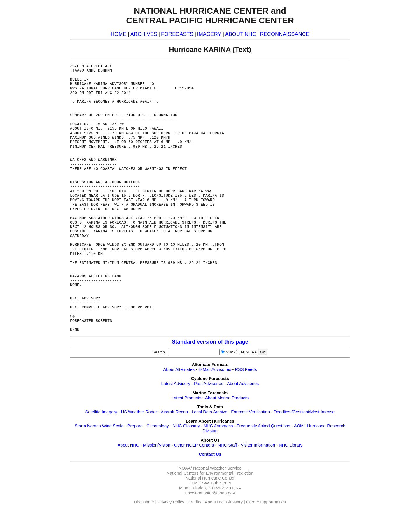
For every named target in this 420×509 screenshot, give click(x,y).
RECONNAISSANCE (285, 34)
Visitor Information (258, 445)
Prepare (135, 426)
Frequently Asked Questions (263, 426)
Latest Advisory (176, 384)
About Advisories (243, 384)
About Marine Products (227, 398)
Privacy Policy (171, 502)
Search (160, 352)
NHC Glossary (186, 426)
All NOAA (249, 352)
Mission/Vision (156, 445)
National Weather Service (217, 468)
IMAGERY (209, 34)
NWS (230, 352)
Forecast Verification (250, 412)
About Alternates (179, 369)
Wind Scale (113, 426)
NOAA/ (185, 468)
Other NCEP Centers (194, 445)
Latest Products (186, 398)
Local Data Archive (209, 412)
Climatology (158, 426)
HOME (118, 34)
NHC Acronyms (218, 426)
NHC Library (291, 445)
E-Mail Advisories (215, 369)
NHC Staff (227, 445)
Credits (195, 502)
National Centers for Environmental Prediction (210, 473)
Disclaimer (144, 502)
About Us (213, 502)
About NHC (128, 445)
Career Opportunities (266, 502)
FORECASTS (177, 34)
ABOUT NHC (241, 34)
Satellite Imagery (101, 412)
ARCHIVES (144, 34)
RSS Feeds (246, 369)
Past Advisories (209, 384)
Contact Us (210, 454)
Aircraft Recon (174, 412)
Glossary (234, 502)
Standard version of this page (210, 342)
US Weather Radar (139, 412)
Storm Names (88, 426)
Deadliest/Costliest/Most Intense (304, 412)
